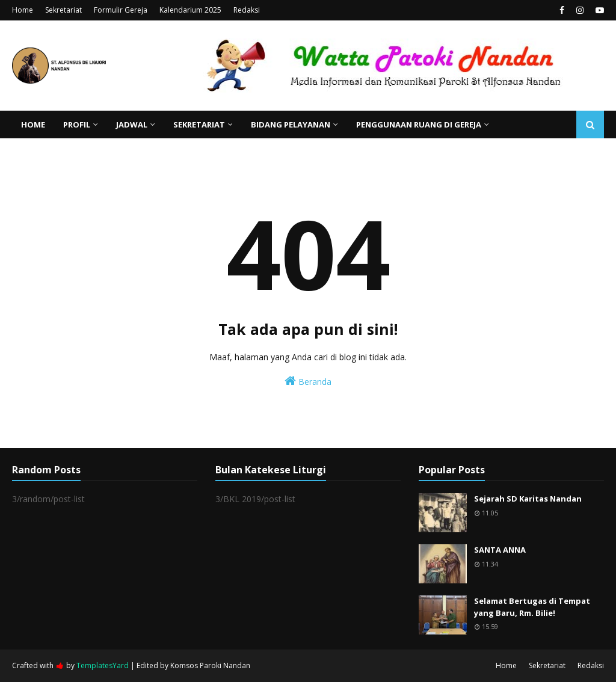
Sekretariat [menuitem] (199, 124)
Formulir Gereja (121, 10)
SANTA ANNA (500, 550)
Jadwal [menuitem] (132, 124)
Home (23, 10)
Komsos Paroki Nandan (210, 665)
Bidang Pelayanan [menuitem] (291, 124)
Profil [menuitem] (77, 124)
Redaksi (247, 10)
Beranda (308, 381)
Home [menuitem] (33, 124)
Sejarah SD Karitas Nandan (528, 499)
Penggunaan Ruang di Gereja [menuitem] (419, 124)
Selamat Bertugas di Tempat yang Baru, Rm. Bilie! (532, 607)
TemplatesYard (103, 665)
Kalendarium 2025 (190, 10)
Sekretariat (63, 10)
